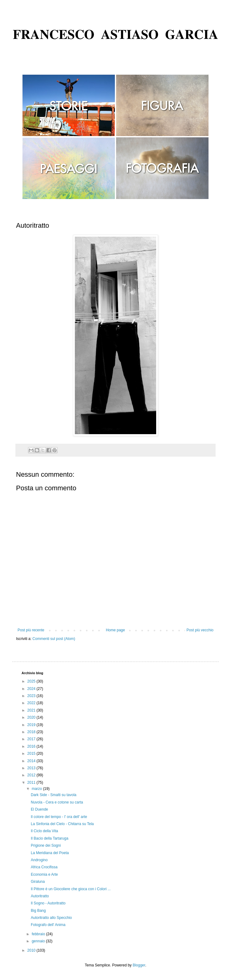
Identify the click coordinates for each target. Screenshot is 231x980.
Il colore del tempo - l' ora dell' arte (59, 817)
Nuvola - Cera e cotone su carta (57, 802)
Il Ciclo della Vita (45, 831)
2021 (32, 710)
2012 (32, 775)
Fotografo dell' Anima (48, 925)
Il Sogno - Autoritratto (48, 903)
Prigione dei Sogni (46, 845)
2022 (32, 703)
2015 (32, 754)
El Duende (39, 809)
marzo (37, 789)
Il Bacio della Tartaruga (50, 838)
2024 (32, 689)
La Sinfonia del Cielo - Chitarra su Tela (62, 824)
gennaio (39, 941)
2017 (32, 739)
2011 (32, 783)
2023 (32, 696)
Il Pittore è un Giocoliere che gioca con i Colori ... (71, 889)
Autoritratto (40, 896)
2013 (32, 768)
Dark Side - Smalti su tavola (54, 795)
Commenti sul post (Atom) (54, 639)
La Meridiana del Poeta (50, 853)
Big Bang (38, 911)
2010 (32, 950)
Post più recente (31, 630)
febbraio (39, 934)
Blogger (139, 965)
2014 (32, 761)
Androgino (39, 860)
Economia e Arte (44, 874)
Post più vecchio (200, 630)
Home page (115, 630)
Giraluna (38, 882)
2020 (32, 717)
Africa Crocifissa (44, 867)
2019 (32, 725)
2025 (32, 681)
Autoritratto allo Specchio (51, 918)
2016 (32, 746)
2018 (32, 732)
